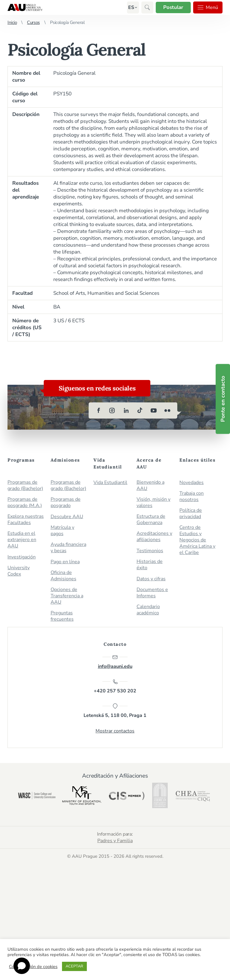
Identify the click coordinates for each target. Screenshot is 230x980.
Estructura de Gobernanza (151, 520)
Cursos (33, 22)
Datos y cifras (151, 579)
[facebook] (99, 410)
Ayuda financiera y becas (68, 548)
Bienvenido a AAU (150, 486)
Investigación (22, 557)
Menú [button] (208, 7)
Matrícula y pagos (62, 531)
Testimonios (150, 551)
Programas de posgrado (66, 503)
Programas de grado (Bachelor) (25, 486)
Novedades (192, 483)
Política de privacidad (191, 514)
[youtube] (154, 410)
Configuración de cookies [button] (33, 967)
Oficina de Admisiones (63, 576)
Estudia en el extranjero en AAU (22, 540)
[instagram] (112, 410)
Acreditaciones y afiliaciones (154, 537)
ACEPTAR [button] (74, 966)
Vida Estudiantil (110, 483)
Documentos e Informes (152, 593)
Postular (173, 7)
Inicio (12, 22)
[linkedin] (126, 410)
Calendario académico (148, 610)
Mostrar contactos (115, 731)
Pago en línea (65, 562)
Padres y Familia (115, 841)
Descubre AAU (67, 517)
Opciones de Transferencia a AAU (67, 596)
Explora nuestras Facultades (26, 520)
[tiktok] (140, 410)
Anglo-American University (25, 7)
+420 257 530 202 (115, 686)
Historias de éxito (150, 565)
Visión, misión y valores (153, 503)
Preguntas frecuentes (62, 616)
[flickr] (167, 410)
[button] (131, 7)
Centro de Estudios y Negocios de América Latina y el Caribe (197, 540)
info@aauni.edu (115, 662)
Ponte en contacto (223, 399)
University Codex (19, 571)
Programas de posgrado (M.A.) (25, 503)
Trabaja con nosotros (192, 497)
